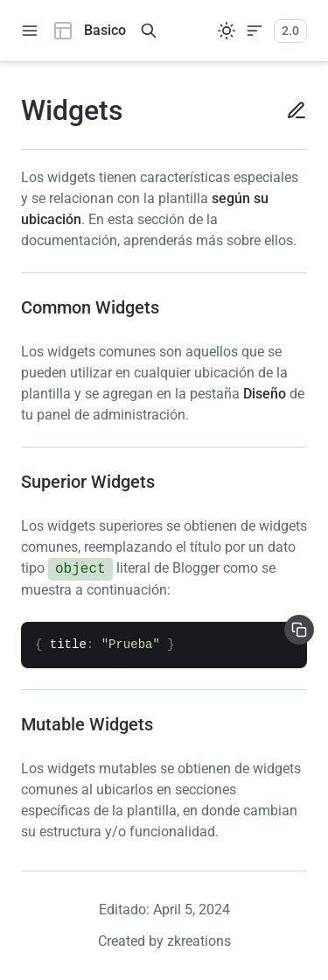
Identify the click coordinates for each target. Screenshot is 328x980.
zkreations (199, 941)
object (80, 569)
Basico (89, 31)
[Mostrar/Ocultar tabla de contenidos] (255, 31)
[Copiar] (299, 630)
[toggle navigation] (30, 31)
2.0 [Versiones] (290, 31)
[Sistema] (227, 31)
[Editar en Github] (290, 110)
